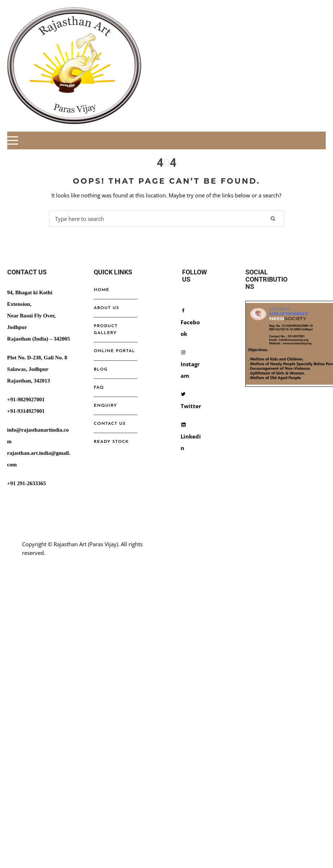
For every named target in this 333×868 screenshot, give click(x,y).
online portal (114, 351)
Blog (101, 369)
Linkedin (191, 436)
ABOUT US (106, 308)
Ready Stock (111, 442)
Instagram (190, 364)
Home (102, 290)
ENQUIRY (105, 406)
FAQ (99, 388)
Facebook (190, 322)
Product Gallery (106, 330)
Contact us (110, 424)
